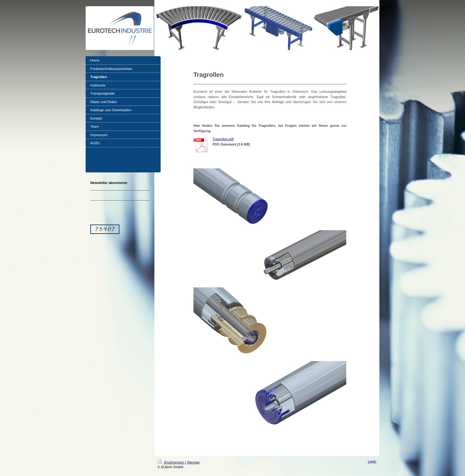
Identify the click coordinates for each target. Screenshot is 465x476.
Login (372, 461)
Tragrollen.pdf (223, 139)
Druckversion (171, 462)
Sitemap (193, 462)
